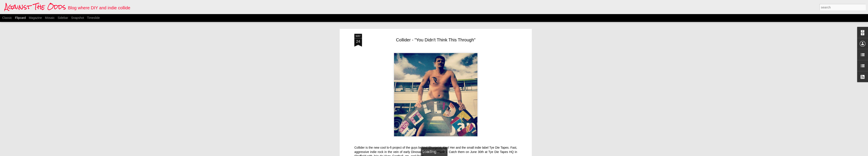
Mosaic (50, 18)
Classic (7, 18)
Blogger (456, 154)
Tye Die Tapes (499, 130)
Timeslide (93, 18)
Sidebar (63, 18)
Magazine (35, 18)
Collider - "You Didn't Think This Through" (436, 23)
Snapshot (78, 18)
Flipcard (20, 18)
